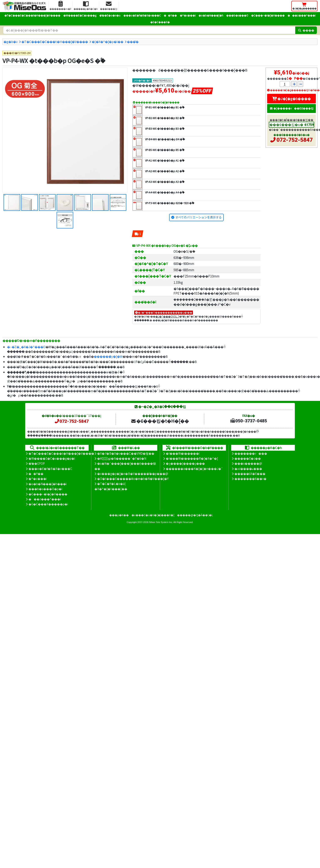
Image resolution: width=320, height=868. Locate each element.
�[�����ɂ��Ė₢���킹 (291, 108)
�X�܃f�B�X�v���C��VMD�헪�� (126, 453)
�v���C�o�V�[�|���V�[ (153, 515)
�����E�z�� (248, 458)
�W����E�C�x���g (80, 15)
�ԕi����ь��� (248, 469)
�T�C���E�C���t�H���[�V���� (32, 15)
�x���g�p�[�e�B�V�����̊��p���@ (133, 474)
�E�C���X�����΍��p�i (48, 504)
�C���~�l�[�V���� (268, 15)
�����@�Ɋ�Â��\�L (195, 515)
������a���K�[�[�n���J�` (194, 469)
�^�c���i (188, 15)
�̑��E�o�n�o (110, 15)
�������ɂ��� (251, 453)
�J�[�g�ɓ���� (291, 99)
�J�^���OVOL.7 (167, 316)
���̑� (133, 42)
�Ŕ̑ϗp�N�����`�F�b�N (122, 458)
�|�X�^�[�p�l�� (108, 42)
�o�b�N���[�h (211, 15)
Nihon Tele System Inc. (161, 522)
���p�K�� (119, 515)
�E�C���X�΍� (160, 22)
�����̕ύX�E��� (250, 474)
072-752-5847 (295, 140)
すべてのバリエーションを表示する (198, 217)
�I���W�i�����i (183, 453)
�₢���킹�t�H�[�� (160, 421)
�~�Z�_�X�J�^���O (26, 347)
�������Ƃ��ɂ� (251, 479)
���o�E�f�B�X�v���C (142, 15)
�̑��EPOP (37, 463)
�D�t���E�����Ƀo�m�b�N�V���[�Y (133, 479)
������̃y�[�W (108, 356)
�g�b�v (11, 42)
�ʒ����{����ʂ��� (185, 463)
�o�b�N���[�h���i (48, 484)
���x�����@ (248, 463)
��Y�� (170, 15)
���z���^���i (302, 15)
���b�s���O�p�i (45, 489)
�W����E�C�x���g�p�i (52, 458)
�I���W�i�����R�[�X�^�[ (192, 458)
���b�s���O (237, 15)
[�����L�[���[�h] (149, 30)
